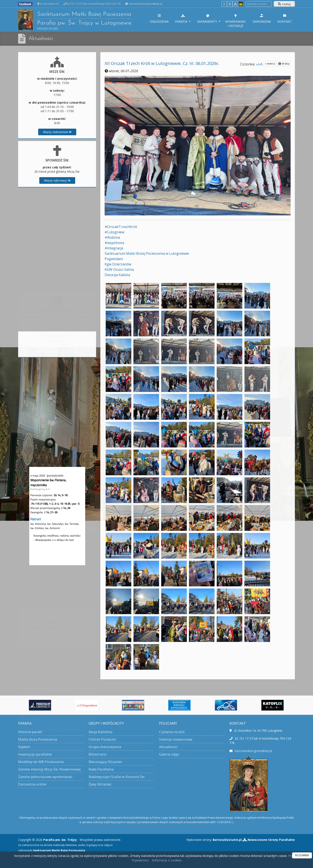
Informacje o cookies (167, 860)
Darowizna (262, 18)
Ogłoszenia (159, 18)
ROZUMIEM (302, 855)
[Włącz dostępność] (241, 4)
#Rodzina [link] (112, 237)
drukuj (284, 64)
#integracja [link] (114, 248)
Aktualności (41, 39)
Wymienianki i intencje (235, 21)
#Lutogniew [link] (114, 232)
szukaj (284, 4)
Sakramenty (207, 18)
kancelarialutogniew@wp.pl (145, 4)
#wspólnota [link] (114, 243)
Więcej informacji (57, 180)
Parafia (182, 18)
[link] (147, 253)
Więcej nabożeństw (57, 132)
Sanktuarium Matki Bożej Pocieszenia (75, 20)
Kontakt (284, 18)
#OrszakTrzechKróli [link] (121, 227)
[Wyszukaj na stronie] (259, 4)
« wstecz (270, 64)
